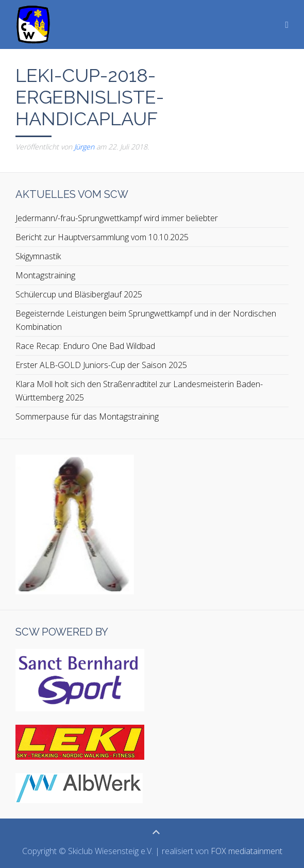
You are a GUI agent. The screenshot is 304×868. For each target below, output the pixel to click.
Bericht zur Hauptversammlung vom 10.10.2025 (102, 237)
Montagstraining (45, 275)
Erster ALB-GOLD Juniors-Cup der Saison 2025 (101, 365)
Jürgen (84, 147)
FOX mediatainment (247, 851)
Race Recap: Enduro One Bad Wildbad (85, 346)
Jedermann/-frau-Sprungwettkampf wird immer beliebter (117, 218)
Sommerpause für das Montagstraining (87, 416)
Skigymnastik (38, 256)
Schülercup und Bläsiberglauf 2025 (79, 294)
